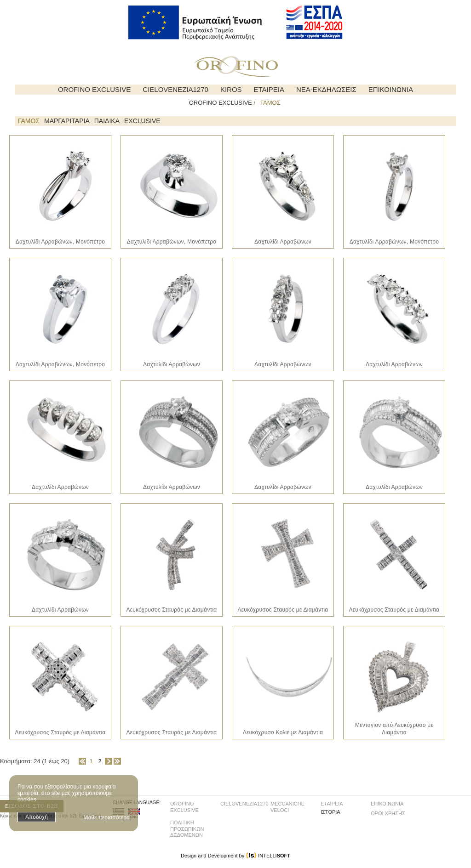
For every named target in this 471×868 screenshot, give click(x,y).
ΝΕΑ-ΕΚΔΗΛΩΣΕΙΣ (326, 89)
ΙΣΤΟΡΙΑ (330, 812)
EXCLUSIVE (142, 121)
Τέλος (117, 761)
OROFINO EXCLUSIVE (94, 89)
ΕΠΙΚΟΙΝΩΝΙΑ (391, 89)
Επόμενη (109, 761)
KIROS (231, 89)
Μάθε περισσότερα (106, 817)
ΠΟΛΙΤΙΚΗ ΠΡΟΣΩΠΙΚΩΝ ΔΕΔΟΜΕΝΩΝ (187, 829)
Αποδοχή (37, 817)
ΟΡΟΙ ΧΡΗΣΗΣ (388, 813)
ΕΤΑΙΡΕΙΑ (269, 89)
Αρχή (82, 761)
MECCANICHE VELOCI (287, 807)
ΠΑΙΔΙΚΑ (107, 121)
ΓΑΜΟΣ (29, 121)
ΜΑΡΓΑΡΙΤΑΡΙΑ (67, 121)
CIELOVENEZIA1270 (175, 89)
